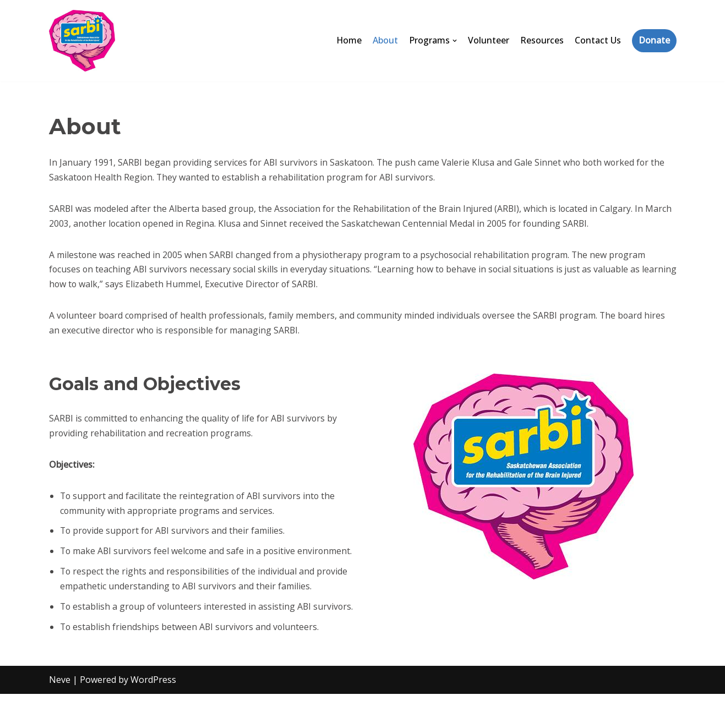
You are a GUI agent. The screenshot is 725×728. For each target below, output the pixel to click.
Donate (654, 40)
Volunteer (489, 40)
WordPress (153, 714)
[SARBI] (82, 41)
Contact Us (598, 40)
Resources (542, 40)
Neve (60, 714)
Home (349, 40)
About (385, 40)
